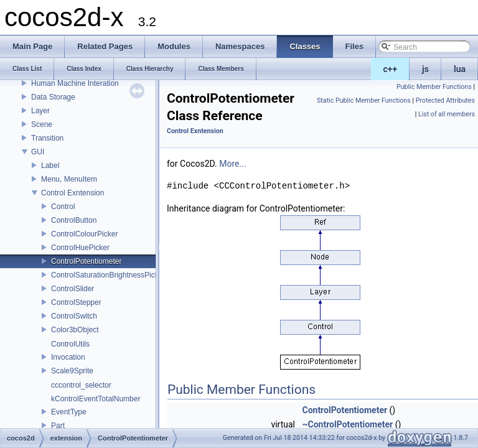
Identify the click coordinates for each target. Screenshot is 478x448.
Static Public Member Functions (364, 100)
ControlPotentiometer (86, 261)
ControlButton (74, 220)
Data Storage (53, 97)
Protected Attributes (445, 100)
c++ (391, 69)
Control (63, 207)
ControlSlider (73, 289)
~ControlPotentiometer (347, 424)
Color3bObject (75, 330)
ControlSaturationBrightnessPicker (108, 275)
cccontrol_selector (81, 385)
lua (460, 69)
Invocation (68, 357)
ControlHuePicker (80, 248)
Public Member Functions (434, 87)
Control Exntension (73, 193)
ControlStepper (76, 302)
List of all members (447, 114)
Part (58, 426)
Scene (42, 124)
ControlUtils (70, 344)
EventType (69, 412)
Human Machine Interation (75, 83)
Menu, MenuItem (69, 179)
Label (50, 166)
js (425, 69)
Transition (47, 138)
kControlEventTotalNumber (96, 399)
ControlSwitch (74, 316)
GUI (38, 152)
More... (232, 164)
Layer (40, 111)
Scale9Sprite (72, 371)
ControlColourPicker (84, 234)
